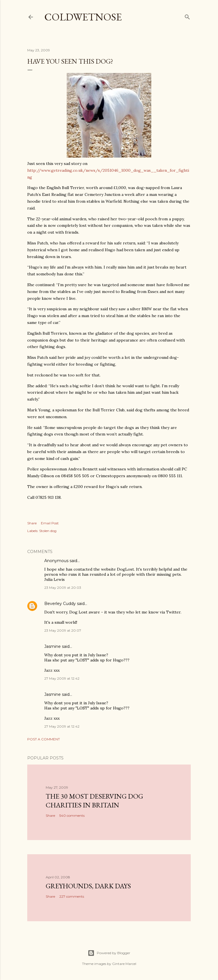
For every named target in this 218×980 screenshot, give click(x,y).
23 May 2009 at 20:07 (63, 630)
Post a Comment (44, 739)
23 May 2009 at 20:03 (63, 588)
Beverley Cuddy (60, 604)
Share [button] (32, 523)
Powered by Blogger (109, 953)
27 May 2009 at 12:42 (62, 678)
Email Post (50, 523)
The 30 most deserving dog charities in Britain (94, 801)
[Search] (187, 16)
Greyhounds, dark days (88, 886)
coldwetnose (83, 17)
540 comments (72, 815)
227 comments (72, 896)
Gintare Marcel (124, 964)
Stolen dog (48, 531)
